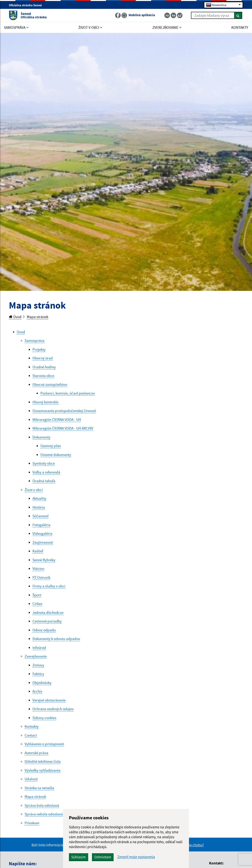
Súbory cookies (44, 718)
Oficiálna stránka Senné (27, 5)
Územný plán (51, 446)
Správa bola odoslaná (42, 805)
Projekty (39, 349)
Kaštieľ (38, 551)
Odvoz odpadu (44, 630)
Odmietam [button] (103, 857)
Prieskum (32, 823)
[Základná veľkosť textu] (173, 15)
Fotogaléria (41, 525)
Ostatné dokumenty (56, 455)
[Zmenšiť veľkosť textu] (167, 15)
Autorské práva (36, 753)
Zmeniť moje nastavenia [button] (136, 857)
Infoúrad (39, 648)
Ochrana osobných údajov (53, 709)
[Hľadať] (238, 15)
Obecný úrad (43, 358)
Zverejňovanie (36, 656)
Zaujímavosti (43, 542)
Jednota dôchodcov (48, 612)
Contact (31, 735)
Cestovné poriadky (47, 621)
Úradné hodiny (44, 367)
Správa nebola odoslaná (44, 814)
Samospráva (35, 341)
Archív (37, 691)
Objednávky (42, 683)
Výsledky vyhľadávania (43, 770)
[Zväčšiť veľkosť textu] (180, 15)
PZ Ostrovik (41, 577)
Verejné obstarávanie (49, 700)
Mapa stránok (38, 317)
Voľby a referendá (46, 472)
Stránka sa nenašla (39, 788)
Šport (37, 595)
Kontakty (32, 726)
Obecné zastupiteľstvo (50, 384)
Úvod (15, 317)
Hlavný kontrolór (46, 402)
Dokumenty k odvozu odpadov (56, 639)
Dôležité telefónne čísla (43, 761)
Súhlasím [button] (79, 857)
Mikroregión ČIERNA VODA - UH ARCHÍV (63, 428)
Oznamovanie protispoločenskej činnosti (64, 411)
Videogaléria (42, 533)
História (39, 507)
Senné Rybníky (44, 560)
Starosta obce (43, 376)
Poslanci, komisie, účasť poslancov (68, 393)
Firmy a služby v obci (49, 586)
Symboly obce (44, 463)
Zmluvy (38, 665)
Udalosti (31, 779)
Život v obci (34, 490)
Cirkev (37, 604)
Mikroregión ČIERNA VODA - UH (57, 420)
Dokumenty (41, 437)
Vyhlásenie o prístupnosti (44, 744)
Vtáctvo (38, 568)
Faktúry (38, 674)
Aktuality (39, 498)
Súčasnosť (40, 516)
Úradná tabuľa (44, 481)
